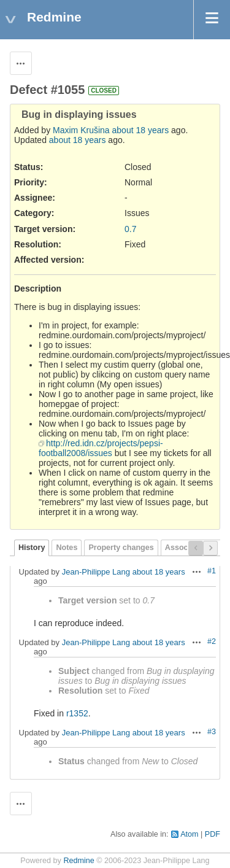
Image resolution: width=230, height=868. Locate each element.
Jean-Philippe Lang (96, 572)
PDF (213, 834)
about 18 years (141, 130)
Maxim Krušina (81, 130)
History (32, 548)
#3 (212, 732)
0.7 (130, 229)
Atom (189, 834)
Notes (67, 548)
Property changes (121, 548)
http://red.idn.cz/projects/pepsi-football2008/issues (101, 448)
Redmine (79, 861)
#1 (212, 571)
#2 (212, 641)
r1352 (77, 713)
